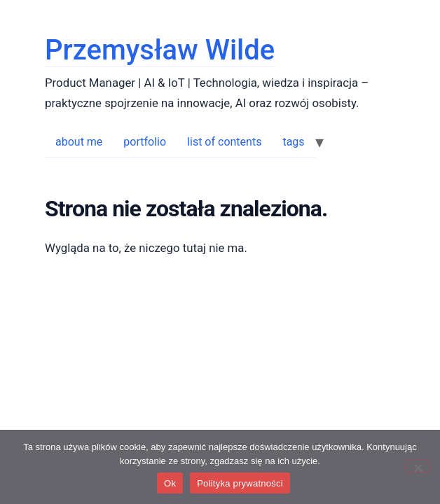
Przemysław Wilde (160, 50)
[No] (418, 466)
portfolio (145, 142)
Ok (170, 483)
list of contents (224, 142)
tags (293, 142)
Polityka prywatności (240, 483)
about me (79, 142)
